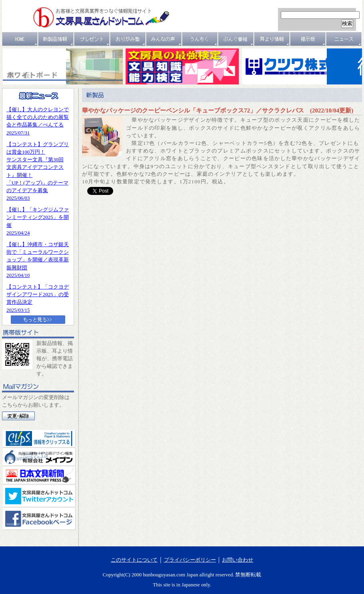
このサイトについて (134, 560)
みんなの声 (164, 39)
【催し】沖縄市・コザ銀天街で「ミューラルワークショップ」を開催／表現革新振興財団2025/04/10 (38, 260)
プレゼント (92, 39)
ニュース (344, 39)
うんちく (200, 39)
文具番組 (236, 39)
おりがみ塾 (128, 39)
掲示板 (308, 39)
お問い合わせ (238, 560)
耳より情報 (272, 39)
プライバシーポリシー (190, 560)
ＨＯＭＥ (20, 39)
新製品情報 (56, 39)
